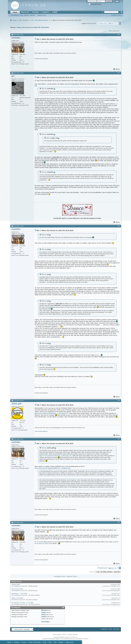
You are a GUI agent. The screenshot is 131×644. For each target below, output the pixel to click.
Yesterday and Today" (43, 544)
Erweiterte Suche (116, 15)
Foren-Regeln (45, 622)
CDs (55, 642)
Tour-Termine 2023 (17, 589)
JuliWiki (55, 12)
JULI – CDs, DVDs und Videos (40, 20)
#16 (119, 522)
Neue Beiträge (15, 15)
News (9, 642)
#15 (119, 439)
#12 (119, 73)
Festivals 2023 (16, 584)
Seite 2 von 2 (103, 23)
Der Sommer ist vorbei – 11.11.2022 (22, 603)
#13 (119, 226)
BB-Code (44, 610)
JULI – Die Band (24, 20)
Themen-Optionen (113, 31)
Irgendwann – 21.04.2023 (19, 593)
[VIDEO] (44, 617)
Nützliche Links (42, 15)
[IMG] (43, 615)
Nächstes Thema (72, 576)
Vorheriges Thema (60, 576)
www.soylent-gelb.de (41, 431)
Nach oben (117, 572)
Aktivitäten (36, 12)
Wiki (50, 642)
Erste (111, 24)
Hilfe (117, 1)
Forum (15, 12)
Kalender (26, 15)
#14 (119, 400)
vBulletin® (63, 637)
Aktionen (33, 15)
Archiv (110, 629)
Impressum (70, 642)
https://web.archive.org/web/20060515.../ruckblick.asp (52, 468)
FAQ (45, 642)
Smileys (44, 612)
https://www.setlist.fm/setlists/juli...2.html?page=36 (51, 413)
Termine (17, 642)
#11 (119, 34)
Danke (61, 642)
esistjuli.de (45, 12)
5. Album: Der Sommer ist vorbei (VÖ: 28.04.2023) (32, 27)
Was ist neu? (25, 12)
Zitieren (117, 69)
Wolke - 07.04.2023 (17, 598)
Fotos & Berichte (35, 642)
